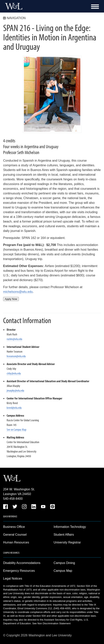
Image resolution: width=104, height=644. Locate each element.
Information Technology (70, 527)
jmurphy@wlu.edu (15, 390)
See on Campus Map (16, 429)
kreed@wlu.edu (14, 408)
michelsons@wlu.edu (18, 292)
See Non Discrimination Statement (52, 623)
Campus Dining (64, 563)
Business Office (14, 527)
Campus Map (63, 571)
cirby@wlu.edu (14, 373)
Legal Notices (13, 579)
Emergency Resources (19, 571)
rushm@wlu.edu (14, 339)
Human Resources (16, 542)
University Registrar (67, 542)
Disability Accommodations (22, 563)
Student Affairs (64, 535)
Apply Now (11, 299)
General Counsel (15, 535)
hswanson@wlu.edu (16, 356)
